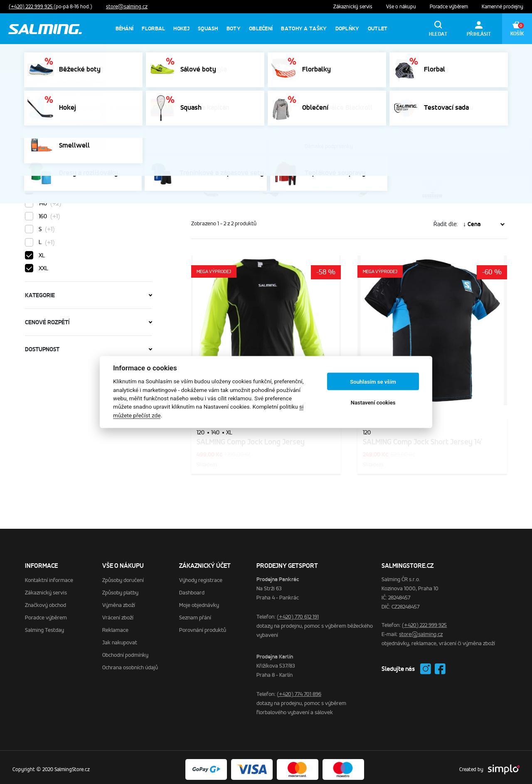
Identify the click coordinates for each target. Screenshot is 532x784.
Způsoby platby (120, 588)
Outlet (378, 28)
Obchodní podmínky (125, 651)
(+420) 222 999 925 (31, 7)
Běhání (125, 28)
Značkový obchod (46, 601)
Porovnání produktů (203, 626)
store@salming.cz (127, 7)
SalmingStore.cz (68, 83)
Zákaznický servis (353, 7)
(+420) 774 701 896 (299, 690)
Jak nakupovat (120, 638)
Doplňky (347, 28)
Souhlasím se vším (373, 381)
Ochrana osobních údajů (130, 663)
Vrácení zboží (118, 613)
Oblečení (261, 28)
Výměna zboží (119, 601)
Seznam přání (195, 613)
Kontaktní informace (49, 576)
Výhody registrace (201, 576)
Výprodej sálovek (383, 57)
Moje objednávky (199, 601)
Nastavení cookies (373, 402)
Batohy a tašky (304, 28)
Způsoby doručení (123, 576)
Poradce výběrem (449, 7)
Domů (32, 83)
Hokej (181, 28)
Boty (234, 28)
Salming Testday (44, 626)
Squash (208, 28)
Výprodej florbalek (443, 57)
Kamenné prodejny (502, 7)
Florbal (153, 28)
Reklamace (115, 626)
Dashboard (192, 588)
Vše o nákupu (402, 7)
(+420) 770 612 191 (298, 613)
